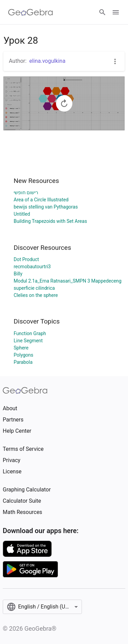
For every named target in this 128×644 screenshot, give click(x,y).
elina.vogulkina (47, 61)
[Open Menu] (116, 12)
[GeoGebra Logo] (31, 12)
